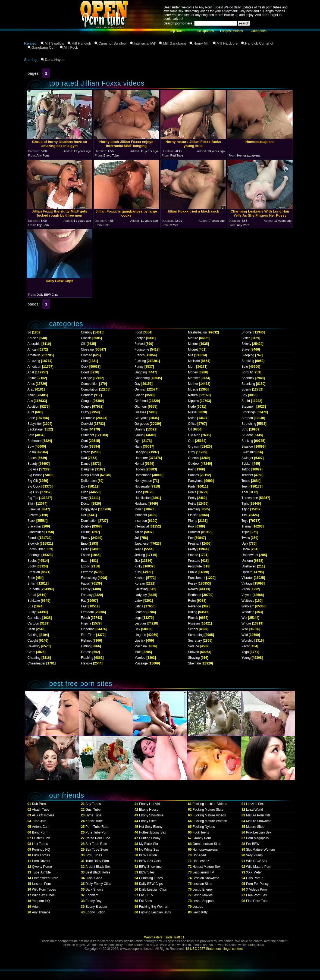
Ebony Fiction (95, 912)
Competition (90, 384)
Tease (246, 481)
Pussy (192, 583)
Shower (247, 332)
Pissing (193, 515)
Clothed (87, 355)
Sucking (247, 441)
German (140, 389)
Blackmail (34, 526)
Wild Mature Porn (259, 867)
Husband (141, 504)
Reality (193, 589)
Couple (86, 407)
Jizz (137, 561)
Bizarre (33, 515)
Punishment (197, 578)
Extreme (87, 572)
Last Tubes (40, 844)
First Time (88, 635)
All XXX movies (43, 815)
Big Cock (34, 486)
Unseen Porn (42, 884)
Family (86, 589)
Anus (31, 384)
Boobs (32, 561)
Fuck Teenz (201, 832)
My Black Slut (149, 844)
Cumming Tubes (151, 878)
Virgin (246, 589)
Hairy (138, 447)
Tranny (247, 526)
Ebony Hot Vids (150, 804)
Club (84, 361)
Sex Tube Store (97, 850)
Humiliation (142, 498)
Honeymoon (143, 481)
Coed (85, 372)
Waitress (248, 601)
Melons (193, 344)
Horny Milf (201, 43)
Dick (84, 486)
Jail (137, 538)
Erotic (85, 549)
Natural (193, 395)
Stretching (249, 424)
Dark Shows (94, 890)
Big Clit (33, 481)
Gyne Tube (94, 815)
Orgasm (194, 447)
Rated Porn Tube (98, 838)
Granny (140, 429)
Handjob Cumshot (259, 43)
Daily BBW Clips (151, 884)
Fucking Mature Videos (209, 815)
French (139, 355)
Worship (247, 641)
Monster (194, 378)
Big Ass (33, 469)
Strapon (247, 418)
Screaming (196, 635)
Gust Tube (93, 810)
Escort (86, 555)
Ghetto (139, 395)
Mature (193, 338)
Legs (138, 618)
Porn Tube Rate (97, 827)
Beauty (32, 464)
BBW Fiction (148, 855)
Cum (84, 429)
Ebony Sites (148, 821)
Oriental (194, 458)
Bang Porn (40, 832)
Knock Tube (94, 821)
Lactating (141, 589)
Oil (190, 429)
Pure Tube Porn (97, 832)
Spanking (248, 384)
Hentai (139, 464)
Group (139, 435)
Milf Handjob (81, 43)
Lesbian (140, 623)
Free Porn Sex (257, 895)
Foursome (142, 349)
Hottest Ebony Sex (153, 832)
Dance (86, 464)
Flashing (87, 658)
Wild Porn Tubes (44, 890)
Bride (31, 578)
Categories (259, 31)
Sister (246, 338)
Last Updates (204, 31)
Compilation (90, 389)
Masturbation (197, 332)
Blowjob (33, 544)
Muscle (193, 389)
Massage (141, 663)
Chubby (87, 332)
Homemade (143, 475)
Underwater (250, 555)
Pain (191, 469)
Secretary (195, 641)
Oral (191, 441)
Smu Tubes (94, 855)
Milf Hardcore (227, 43)
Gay (137, 384)
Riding (193, 612)
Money (193, 372)
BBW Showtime (150, 867)
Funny (139, 367)
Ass (30, 401)
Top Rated (177, 31)
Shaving (194, 658)
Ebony (86, 538)
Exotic (85, 566)
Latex (138, 601)
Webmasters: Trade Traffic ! (164, 937)
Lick (137, 629)
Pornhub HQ (41, 850)
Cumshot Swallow (112, 43)
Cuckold (87, 424)
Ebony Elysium (96, 907)
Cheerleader (36, 663)
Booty (32, 566)
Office (192, 424)
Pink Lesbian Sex (259, 832)
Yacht (246, 646)
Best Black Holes (98, 872)
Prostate (194, 561)
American (34, 367)
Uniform (247, 561)
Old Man (194, 435)
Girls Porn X (255, 878)
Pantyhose (196, 481)
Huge (138, 492)
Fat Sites (145, 901)
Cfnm (31, 652)
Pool (191, 526)
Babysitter (35, 424)
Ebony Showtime (151, 815)
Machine (141, 646)
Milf (191, 355)
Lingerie (140, 635)
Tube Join (39, 821)
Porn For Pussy (257, 884)
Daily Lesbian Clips (153, 890)
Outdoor (194, 464)
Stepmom (248, 407)
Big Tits (33, 498)
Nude (192, 407)
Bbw (31, 447)
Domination (89, 521)
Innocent (141, 515)
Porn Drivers (41, 861)
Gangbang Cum (44, 47)
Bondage (34, 555)
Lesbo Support (203, 901)
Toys (245, 521)
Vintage (247, 583)
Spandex (248, 378)
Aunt (31, 412)
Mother (193, 384)
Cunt (84, 441)
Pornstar (194, 532)
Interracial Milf (145, 43)
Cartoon (33, 623)
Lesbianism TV (203, 872)
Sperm (246, 389)
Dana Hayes (55, 60)
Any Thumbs (41, 912)
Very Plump (254, 855)
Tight (245, 504)
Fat (83, 601)
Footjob (140, 338)
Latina (139, 606)
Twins (246, 538)
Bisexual (34, 509)
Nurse (192, 412)
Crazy (85, 412)
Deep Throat (90, 475)
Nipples (193, 401)
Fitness (86, 652)
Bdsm (32, 452)
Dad (84, 458)
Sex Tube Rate (96, 844)
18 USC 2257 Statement (203, 949)
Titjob (245, 509)
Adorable (34, 344)
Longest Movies (231, 31)
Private (193, 555)
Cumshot (87, 435)
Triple (246, 532)
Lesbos (198, 907)
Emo (84, 544)
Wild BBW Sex (257, 861)
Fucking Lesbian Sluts (155, 912)
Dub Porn (39, 804)
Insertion (141, 521)
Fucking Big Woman (154, 907)
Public (192, 572)
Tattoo (246, 469)
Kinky (138, 566)
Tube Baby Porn (97, 861)
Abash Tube (41, 810)
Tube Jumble (41, 872)
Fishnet (86, 641)
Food (138, 332)
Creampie (88, 418)
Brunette (34, 589)
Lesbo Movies (203, 895)
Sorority (247, 372)
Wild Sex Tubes (43, 895)
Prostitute (195, 566)
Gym (138, 441)
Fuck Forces (41, 855)
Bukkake (34, 601)
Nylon (192, 418)
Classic (86, 338)
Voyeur (247, 595)
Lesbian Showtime (206, 878)
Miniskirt (194, 361)
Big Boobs (35, 475)
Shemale (194, 663)
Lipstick (140, 641)
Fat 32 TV (146, 895)
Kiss (138, 572)
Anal (31, 372)
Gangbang (142, 378)
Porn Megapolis (257, 838)
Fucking (140, 361)
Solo (245, 367)
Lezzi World (255, 810)
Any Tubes (93, 804)
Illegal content (233, 949)
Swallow (247, 447)
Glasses (140, 412)
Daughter (88, 469)
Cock (85, 367)
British (32, 583)
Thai (245, 492)
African (32, 349)
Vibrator (247, 578)
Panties (193, 475)
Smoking (248, 361)
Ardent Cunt (41, 827)
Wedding (248, 612)
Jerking (140, 555)
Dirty (84, 498)
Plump (193, 521)
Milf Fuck (71, 47)
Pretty (192, 549)
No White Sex (149, 850)
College (87, 378)
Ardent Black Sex (98, 867)
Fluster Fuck (41, 838)
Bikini (31, 504)
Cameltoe (34, 618)
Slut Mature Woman (261, 850)
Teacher (247, 475)
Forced (139, 344)
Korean (140, 583)
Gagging (141, 372)
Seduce (194, 646)
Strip (245, 429)
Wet (244, 618)
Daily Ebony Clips (98, 884)
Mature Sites (255, 827)
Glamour (141, 407)
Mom (192, 367)
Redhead (195, 595)
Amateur (34, 355)
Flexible (87, 663)
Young (246, 658)
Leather (140, 612)
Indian (139, 509)
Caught (33, 641)
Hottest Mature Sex (207, 867)
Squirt (246, 401)
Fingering (88, 629)
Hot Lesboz (201, 861)
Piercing (194, 509)
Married (140, 658)
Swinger (247, 458)
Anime (32, 378)
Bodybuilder (36, 549)
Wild (245, 635)
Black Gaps (94, 878)
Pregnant (195, 544)
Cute (84, 447)
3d (29, 332)
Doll (84, 515)
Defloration (89, 481)
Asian (32, 395)
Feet (84, 606)
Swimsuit (248, 452)
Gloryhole (141, 418)
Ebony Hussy (149, 810)
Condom (87, 395)
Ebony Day (94, 901)
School (193, 629)
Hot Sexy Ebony (151, 827)
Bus (30, 606)
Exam (85, 561)
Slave (246, 349)
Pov (191, 538)
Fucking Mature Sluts (208, 810)
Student (247, 435)
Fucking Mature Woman (210, 821)
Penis (192, 492)
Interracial (142, 526)
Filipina (86, 623)
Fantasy (87, 595)
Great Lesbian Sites (207, 844)
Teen (245, 486)
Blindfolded (35, 532)
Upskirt (247, 572)
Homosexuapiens (205, 850)
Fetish (85, 618)
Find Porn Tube (257, 901)
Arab (31, 389)
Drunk (85, 532)
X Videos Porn (257, 890)
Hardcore (141, 458)
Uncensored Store (45, 878)
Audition (33, 407)
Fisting (86, 646)
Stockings (249, 412)
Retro (192, 601)
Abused (33, 338)
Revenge (194, 606)
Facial (85, 583)
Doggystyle (89, 509)
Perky (192, 498)
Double (86, 526)
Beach (32, 458)
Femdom (87, 612)
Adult (36, 907)
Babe (31, 418)
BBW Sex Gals (150, 861)
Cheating (34, 658)
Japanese (142, 544)
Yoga (245, 652)
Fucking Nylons (204, 827)
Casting (33, 635)
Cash (31, 629)
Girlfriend (141, 401)
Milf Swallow (54, 43)
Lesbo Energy (203, 890)
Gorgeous (142, 424)
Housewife (142, 486)
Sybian (247, 464)
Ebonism (92, 895)
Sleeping (248, 355)
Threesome (250, 498)
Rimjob (193, 618)
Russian (194, 623)
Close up (87, 349)
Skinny (246, 344)
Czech (86, 452)
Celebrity (34, 646)
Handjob (141, 452)
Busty (32, 612)
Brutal (32, 595)
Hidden (140, 469)
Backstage (35, 429)
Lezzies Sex (255, 804)
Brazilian (34, 572)
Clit (83, 344)
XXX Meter (254, 872)
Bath (31, 435)
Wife (245, 629)
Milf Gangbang (175, 43)
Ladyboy (141, 595)
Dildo (85, 492)
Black (31, 521)
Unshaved (249, 566)
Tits (244, 515)
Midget (193, 349)
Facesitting (89, 578)
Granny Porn (202, 838)
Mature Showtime (259, 821)
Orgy (192, 452)
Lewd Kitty (200, 912)
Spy (244, 395)
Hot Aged (199, 855)
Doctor (86, 504)
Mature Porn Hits (258, 815)
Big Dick (33, 492)
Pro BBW (253, 844)
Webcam (248, 606)
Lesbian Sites (202, 884)
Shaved (194, 652)
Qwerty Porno (42, 867)
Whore (246, 623)
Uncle (246, 549)
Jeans (139, 549)
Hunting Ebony (150, 838)
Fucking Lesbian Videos (210, 804)
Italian (139, 532)
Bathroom (34, 441)
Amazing (34, 361)
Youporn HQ (41, 901)
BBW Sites (147, 872)
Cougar (86, 401)
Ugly (245, 544)
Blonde (32, 538)
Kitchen (140, 578)
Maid (138, 652)
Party (192, 486)
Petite (192, 504)
